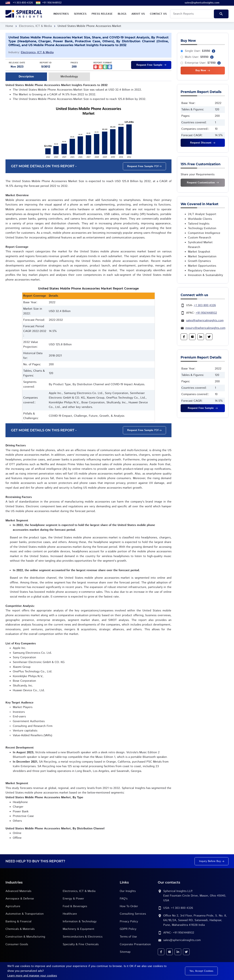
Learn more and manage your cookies (32, 976)
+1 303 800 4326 (205, 305)
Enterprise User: (200, 63)
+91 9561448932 (52, 3)
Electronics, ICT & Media (35, 26)
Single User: (197, 51)
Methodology (69, 77)
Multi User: (197, 57)
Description (26, 77)
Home (9, 26)
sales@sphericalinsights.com (205, 321)
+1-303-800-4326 (23, 3)
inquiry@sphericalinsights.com (205, 328)
